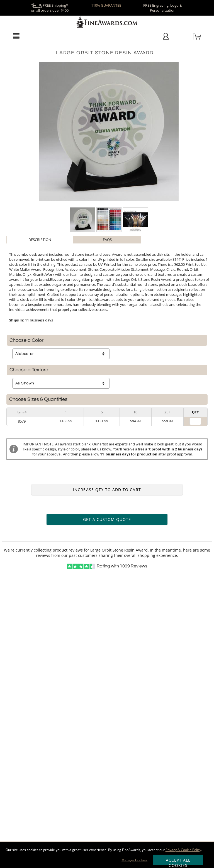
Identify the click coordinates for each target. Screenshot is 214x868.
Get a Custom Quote (107, 519)
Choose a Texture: (29, 370)
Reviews (134, 566)
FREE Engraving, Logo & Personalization (163, 8)
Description (40, 240)
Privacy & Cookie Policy (183, 850)
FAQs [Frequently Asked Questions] (107, 240)
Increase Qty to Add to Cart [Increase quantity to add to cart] (107, 490)
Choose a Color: (27, 340)
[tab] (40, 240)
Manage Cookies (134, 860)
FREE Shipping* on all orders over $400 (50, 8)
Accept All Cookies (178, 861)
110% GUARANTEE (106, 5)
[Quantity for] (195, 421)
